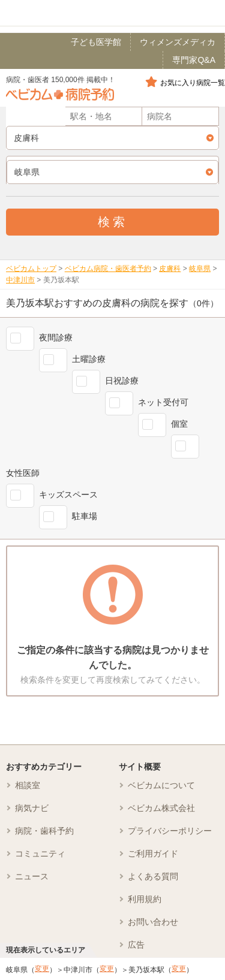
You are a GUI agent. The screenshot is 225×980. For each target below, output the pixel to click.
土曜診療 (89, 359)
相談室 (28, 785)
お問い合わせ (153, 922)
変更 (42, 969)
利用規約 (145, 899)
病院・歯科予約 (44, 831)
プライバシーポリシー (170, 831)
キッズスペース (68, 494)
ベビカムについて (161, 785)
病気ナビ (32, 808)
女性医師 (23, 473)
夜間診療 (56, 337)
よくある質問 (153, 876)
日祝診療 (122, 381)
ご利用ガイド (153, 854)
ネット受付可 (163, 402)
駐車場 (85, 516)
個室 (179, 424)
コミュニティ (40, 854)
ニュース (32, 876)
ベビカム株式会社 (161, 808)
